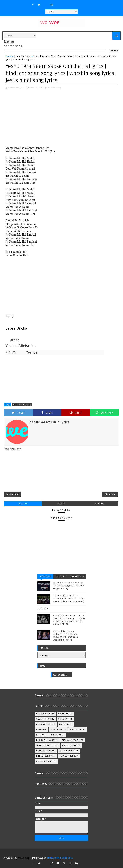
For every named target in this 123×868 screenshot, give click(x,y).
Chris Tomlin (66, 719)
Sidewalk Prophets (73, 740)
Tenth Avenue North (47, 745)
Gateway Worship (46, 724)
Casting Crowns (45, 719)
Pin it (76, 413)
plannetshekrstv (69, 756)
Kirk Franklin (58, 730)
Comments (78, 576)
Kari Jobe (41, 730)
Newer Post (12, 494)
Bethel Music (66, 714)
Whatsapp (105, 413)
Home (8, 56)
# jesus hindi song (22, 404)
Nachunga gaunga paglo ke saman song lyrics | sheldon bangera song (69, 586)
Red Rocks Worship (47, 740)
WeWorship (24, 858)
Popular (45, 576)
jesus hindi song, (53, 88)
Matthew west (78, 730)
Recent (61, 576)
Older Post (110, 494)
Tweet (18, 413)
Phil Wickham (57, 735)
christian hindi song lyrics (60, 858)
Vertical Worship (46, 751)
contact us (44, 609)
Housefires (66, 724)
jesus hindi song (22, 56)
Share (47, 413)
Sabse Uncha (16, 328)
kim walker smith (46, 756)
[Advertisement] (61, 117)
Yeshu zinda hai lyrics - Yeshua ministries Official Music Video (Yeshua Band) (68, 599)
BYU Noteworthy (45, 714)
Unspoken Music (72, 745)
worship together (46, 761)
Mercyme (41, 735)
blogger (23, 504)
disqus (61, 504)
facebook (99, 504)
